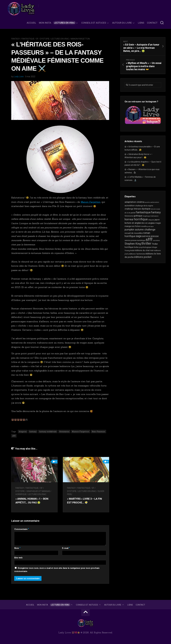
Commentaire (22, 529)
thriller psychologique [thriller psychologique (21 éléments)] (143, 247)
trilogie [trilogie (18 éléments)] (154, 247)
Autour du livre (122, 23)
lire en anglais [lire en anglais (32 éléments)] (148, 223)
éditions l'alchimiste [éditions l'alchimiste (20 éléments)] (137, 254)
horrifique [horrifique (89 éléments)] (141, 219)
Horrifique (21, 494)
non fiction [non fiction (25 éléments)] (136, 226)
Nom (17, 548)
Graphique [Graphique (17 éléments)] (146, 216)
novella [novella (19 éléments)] (144, 226)
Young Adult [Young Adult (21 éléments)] (130, 250)
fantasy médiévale (48, 432)
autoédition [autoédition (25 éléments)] (130, 206)
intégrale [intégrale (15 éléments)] (151, 220)
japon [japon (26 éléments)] (157, 220)
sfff (14, 436)
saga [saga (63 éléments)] (139, 236)
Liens (141, 23)
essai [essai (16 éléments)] (158, 209)
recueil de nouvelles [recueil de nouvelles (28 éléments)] (134, 233)
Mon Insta (45, 23)
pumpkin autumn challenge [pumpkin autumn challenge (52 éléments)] (140, 230)
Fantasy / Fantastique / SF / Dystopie (30, 39)
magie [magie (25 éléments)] (158, 223)
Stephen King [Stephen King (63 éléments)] (133, 244)
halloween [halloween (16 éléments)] (155, 216)
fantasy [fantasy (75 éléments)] (156, 212)
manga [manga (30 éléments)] (128, 226)
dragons (23, 432)
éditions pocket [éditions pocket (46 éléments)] (143, 257)
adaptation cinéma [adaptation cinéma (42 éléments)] (134, 202)
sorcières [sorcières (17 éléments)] (156, 240)
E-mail (66, 548)
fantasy (33, 432)
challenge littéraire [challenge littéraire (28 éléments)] (133, 209)
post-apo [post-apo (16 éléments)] (150, 226)
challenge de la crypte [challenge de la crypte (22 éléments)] (144, 206)
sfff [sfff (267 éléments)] (149, 240)
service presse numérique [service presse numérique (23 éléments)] (135, 240)
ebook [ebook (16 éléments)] (153, 209)
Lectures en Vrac (65, 23)
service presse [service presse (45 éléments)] (150, 236)
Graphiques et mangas (38, 491)
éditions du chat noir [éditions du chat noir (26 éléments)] (144, 250)
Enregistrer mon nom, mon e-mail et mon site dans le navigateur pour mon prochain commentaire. (57, 570)
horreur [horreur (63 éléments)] (129, 219)
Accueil (31, 23)
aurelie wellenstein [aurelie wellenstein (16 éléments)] (152, 202)
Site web (18, 558)
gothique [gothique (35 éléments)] (138, 216)
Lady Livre (19, 77)
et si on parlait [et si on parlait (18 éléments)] (130, 213)
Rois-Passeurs (99, 432)
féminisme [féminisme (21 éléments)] (129, 216)
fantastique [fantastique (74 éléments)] (143, 212)
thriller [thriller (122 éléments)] (146, 244)
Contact (152, 23)
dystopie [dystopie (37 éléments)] (146, 209)
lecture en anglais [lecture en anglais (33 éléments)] (133, 223)
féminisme (64, 432)
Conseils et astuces (94, 23)
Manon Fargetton (80, 39)
